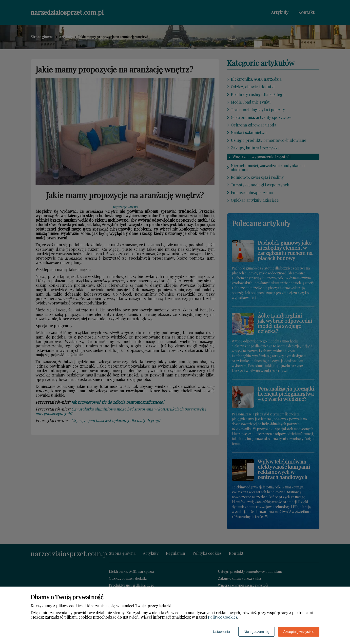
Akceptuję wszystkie (299, 632)
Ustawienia (221, 632)
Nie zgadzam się (256, 632)
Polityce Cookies (223, 617)
